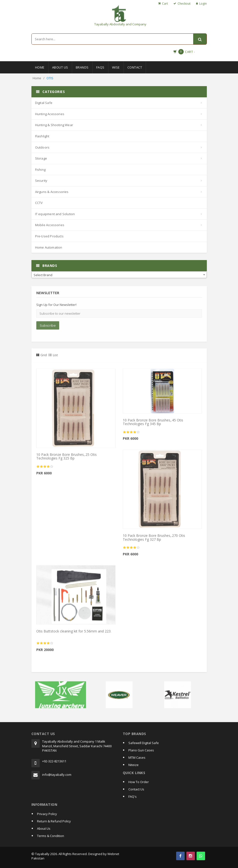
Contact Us (136, 789)
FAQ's (133, 797)
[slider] (45, 468)
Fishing (40, 170)
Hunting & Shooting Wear (54, 125)
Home (40, 67)
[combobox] (119, 275)
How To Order (139, 782)
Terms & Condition (51, 836)
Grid (42, 355)
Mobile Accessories (50, 225)
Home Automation (49, 247)
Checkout (184, 4)
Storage (41, 158)
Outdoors (42, 147)
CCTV (39, 203)
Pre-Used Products (49, 236)
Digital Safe (44, 103)
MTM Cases (137, 757)
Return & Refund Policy (54, 821)
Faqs (100, 67)
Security (41, 181)
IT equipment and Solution (55, 214)
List (53, 355)
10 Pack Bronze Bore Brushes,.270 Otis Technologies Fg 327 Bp (154, 539)
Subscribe (48, 327)
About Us (60, 67)
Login (203, 4)
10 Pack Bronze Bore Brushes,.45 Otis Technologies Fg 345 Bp (153, 424)
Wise (116, 67)
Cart (165, 4)
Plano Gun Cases (141, 750)
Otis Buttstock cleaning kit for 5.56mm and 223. (74, 633)
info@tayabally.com (57, 775)
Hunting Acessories (50, 114)
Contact (135, 67)
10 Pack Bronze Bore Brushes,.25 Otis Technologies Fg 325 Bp (67, 458)
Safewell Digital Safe (144, 743)
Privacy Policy (47, 814)
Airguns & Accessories (52, 192)
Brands (82, 67)
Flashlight (42, 136)
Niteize (133, 765)
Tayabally (42, 854)
